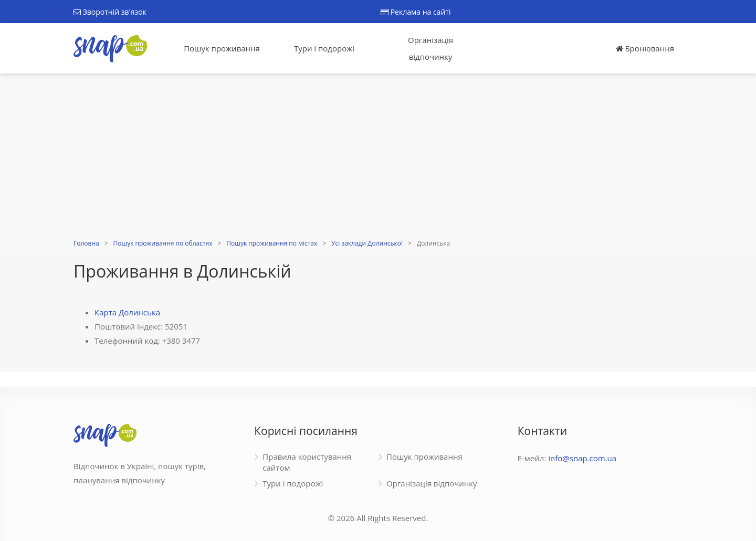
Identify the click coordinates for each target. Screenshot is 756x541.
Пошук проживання (222, 48)
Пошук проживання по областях (163, 243)
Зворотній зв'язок (110, 12)
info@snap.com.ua (582, 458)
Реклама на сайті (416, 12)
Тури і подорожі (324, 48)
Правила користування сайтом (307, 462)
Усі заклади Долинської (367, 243)
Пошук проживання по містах (272, 243)
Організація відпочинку (430, 48)
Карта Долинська (127, 312)
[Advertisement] (378, 157)
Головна (86, 243)
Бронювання (645, 48)
